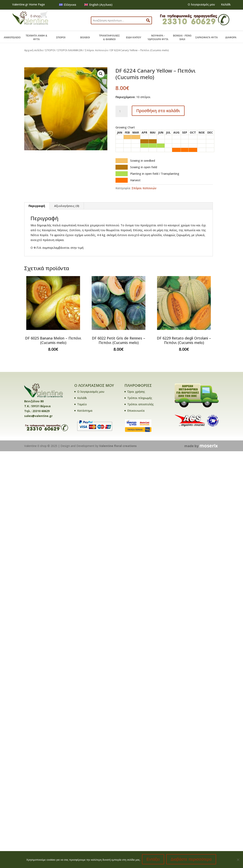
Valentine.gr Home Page (29, 4)
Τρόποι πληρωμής (140, 398)
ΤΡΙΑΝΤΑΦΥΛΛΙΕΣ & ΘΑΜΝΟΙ (109, 38)
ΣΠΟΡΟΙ (61, 38)
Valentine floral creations (118, 446)
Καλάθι (226, 4)
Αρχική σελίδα (34, 50)
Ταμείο (82, 404)
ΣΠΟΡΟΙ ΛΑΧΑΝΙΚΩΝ (70, 50)
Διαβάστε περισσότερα (192, 860)
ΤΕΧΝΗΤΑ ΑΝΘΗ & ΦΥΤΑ (36, 38)
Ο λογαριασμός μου (201, 4)
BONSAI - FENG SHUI (182, 38)
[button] (101, 74)
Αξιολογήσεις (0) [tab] (67, 206)
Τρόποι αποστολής (141, 404)
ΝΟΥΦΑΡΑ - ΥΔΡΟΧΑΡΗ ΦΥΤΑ (158, 38)
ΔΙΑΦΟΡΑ (231, 38)
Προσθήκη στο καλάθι (158, 111)
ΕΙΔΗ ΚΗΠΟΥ (134, 38)
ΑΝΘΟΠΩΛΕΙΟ (12, 38)
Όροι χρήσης (136, 392)
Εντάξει (154, 860)
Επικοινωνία (136, 411)
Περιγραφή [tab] (37, 206)
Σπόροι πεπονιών (96, 50)
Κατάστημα (85, 411)
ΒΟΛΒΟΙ (85, 38)
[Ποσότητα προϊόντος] (122, 111)
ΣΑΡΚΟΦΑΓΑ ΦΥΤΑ (207, 38)
